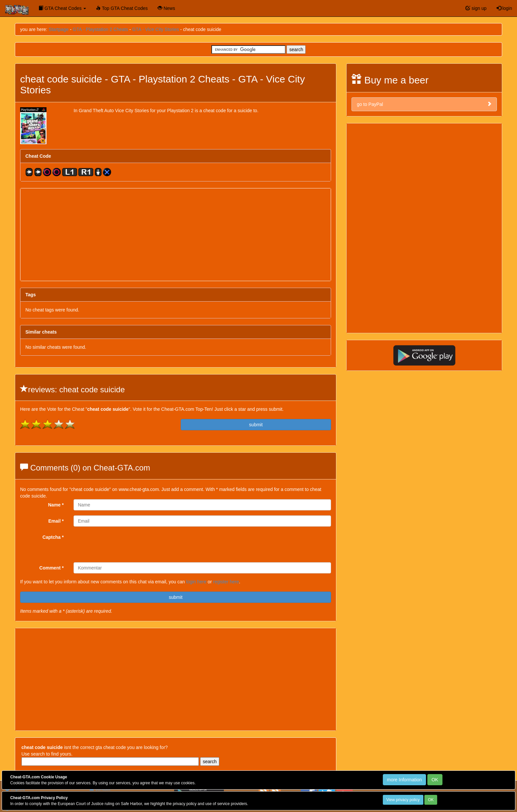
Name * (56, 505)
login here (196, 582)
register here (226, 582)
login (504, 8)
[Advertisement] (176, 235)
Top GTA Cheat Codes (122, 8)
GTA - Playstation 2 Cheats (101, 29)
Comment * (51, 568)
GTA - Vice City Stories (156, 29)
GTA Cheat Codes (62, 8)
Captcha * (53, 537)
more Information (405, 780)
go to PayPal (424, 104)
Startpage (59, 29)
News (166, 8)
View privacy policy (403, 800)
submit (256, 425)
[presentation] (124, 544)
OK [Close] (435, 780)
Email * (56, 521)
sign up (476, 8)
